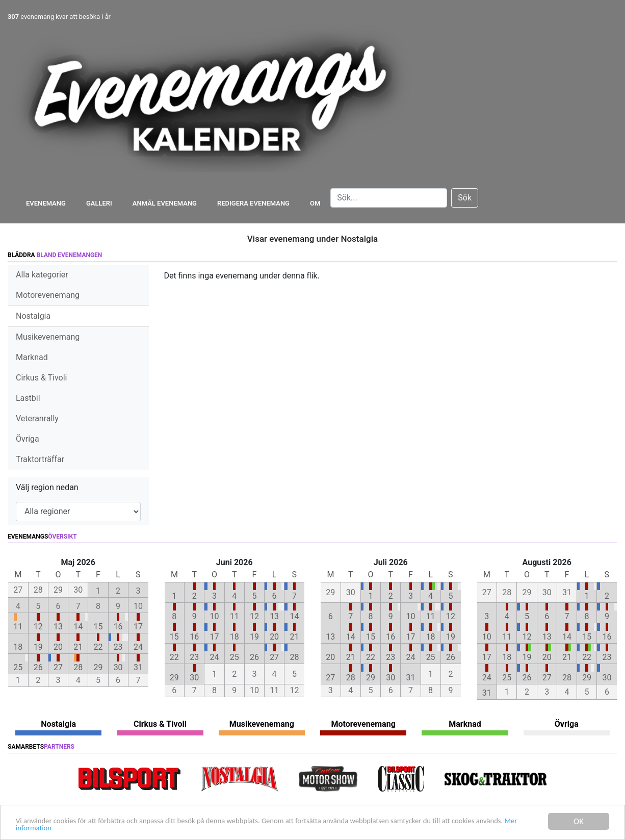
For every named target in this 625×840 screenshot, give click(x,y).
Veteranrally (37, 418)
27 (58, 667)
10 (215, 616)
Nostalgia (33, 316)
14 (78, 627)
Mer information (107, 828)
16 (118, 627)
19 (38, 647)
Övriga (28, 439)
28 (78, 667)
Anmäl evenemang (165, 203)
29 (98, 667)
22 (98, 647)
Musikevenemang (48, 337)
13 (58, 627)
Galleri (99, 203)
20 (58, 647)
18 (18, 647)
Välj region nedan (47, 487)
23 (118, 647)
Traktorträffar (40, 459)
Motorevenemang (48, 295)
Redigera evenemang (253, 203)
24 (138, 647)
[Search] (389, 198)
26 (38, 667)
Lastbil (28, 398)
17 (138, 627)
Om (315, 203)
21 (78, 647)
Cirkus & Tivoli (41, 378)
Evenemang (46, 203)
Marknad (32, 357)
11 (18, 627)
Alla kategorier (42, 275)
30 (118, 667)
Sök (465, 198)
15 (98, 627)
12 (38, 627)
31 (138, 667)
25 (18, 667)
